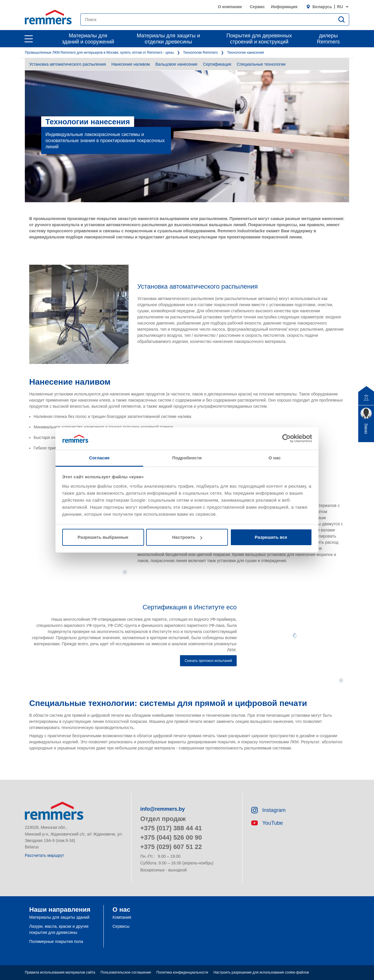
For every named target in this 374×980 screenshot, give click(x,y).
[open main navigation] (29, 39)
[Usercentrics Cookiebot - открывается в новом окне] (286, 438)
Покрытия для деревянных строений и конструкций (259, 39)
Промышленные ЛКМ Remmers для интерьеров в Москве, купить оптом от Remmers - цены (99, 53)
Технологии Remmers (201, 53)
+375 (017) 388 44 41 (171, 828)
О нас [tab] (275, 458)
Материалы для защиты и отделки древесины (168, 39)
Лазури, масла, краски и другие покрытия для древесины (59, 929)
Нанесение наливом (131, 64)
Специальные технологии (261, 64)
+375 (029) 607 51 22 (171, 847)
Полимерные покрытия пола (56, 941)
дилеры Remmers (328, 39)
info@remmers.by (163, 809)
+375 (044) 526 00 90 (171, 837)
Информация (284, 7)
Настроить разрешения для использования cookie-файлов (261, 972)
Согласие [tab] (99, 458)
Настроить (187, 537)
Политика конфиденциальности (182, 972)
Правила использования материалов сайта (60, 972)
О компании (230, 7)
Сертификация (217, 64)
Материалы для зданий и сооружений (88, 39)
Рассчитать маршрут (44, 855)
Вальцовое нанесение (176, 64)
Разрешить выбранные (103, 537)
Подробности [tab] (187, 458)
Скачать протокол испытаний (208, 661)
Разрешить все (271, 537)
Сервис (257, 7)
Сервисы (121, 926)
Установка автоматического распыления (67, 64)
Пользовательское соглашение (126, 972)
